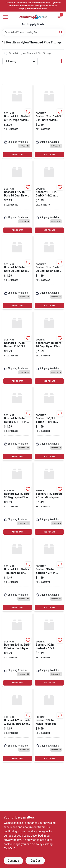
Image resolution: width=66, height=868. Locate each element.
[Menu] (5, 17)
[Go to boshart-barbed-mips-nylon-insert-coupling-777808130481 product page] (17, 423)
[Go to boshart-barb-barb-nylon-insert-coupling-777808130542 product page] (49, 423)
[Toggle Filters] (62, 61)
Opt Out (35, 861)
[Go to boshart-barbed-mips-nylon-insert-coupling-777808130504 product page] (17, 121)
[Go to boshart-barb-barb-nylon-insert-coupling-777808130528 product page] (17, 650)
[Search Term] (33, 32)
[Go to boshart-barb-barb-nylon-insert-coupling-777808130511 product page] (17, 725)
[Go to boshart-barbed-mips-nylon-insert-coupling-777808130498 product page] (17, 348)
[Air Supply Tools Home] (33, 17)
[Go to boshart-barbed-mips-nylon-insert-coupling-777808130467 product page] (49, 574)
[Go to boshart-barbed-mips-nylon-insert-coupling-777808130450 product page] (49, 650)
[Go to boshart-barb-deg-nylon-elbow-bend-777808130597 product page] (49, 272)
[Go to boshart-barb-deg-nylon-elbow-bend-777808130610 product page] (17, 197)
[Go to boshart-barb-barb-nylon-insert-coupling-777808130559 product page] (49, 197)
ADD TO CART (18, 155)
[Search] (61, 32)
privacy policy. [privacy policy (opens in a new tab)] (12, 840)
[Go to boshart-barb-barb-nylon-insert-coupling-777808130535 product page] (17, 574)
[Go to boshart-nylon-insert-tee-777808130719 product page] (49, 725)
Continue (13, 861)
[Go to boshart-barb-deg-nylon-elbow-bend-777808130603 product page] (17, 272)
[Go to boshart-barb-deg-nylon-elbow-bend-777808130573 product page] (17, 499)
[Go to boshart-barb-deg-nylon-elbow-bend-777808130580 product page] (49, 348)
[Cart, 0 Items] (59, 17)
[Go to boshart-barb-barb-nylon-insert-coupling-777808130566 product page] (49, 121)
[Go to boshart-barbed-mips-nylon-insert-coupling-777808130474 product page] (49, 499)
